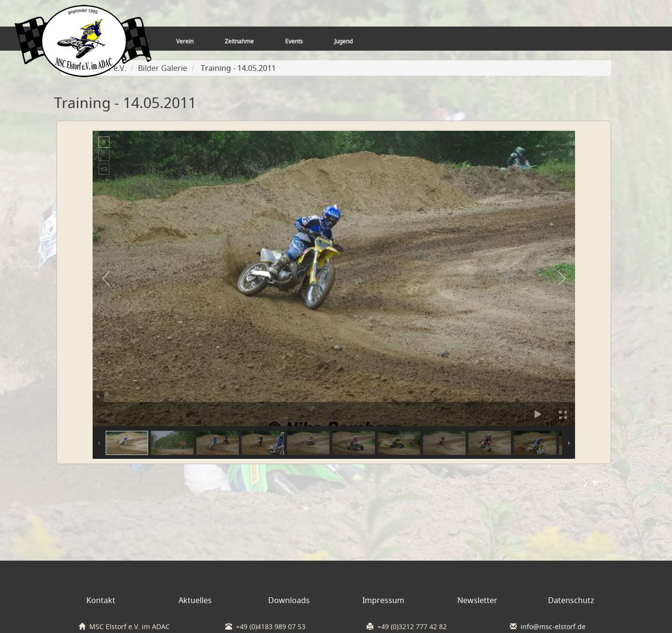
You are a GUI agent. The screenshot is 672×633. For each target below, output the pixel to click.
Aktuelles (195, 600)
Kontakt (101, 600)
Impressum (383, 600)
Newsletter (477, 600)
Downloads (289, 600)
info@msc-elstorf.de (553, 627)
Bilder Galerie (163, 68)
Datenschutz (571, 600)
